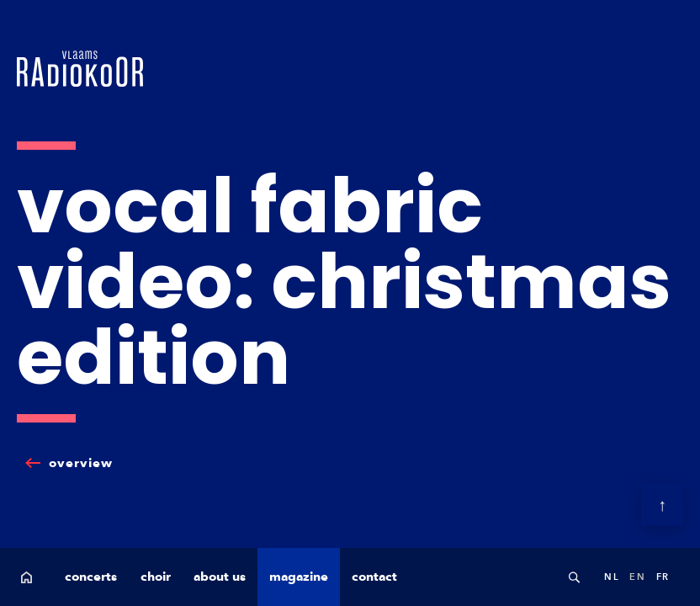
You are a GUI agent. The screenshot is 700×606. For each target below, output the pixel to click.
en (637, 577)
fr (663, 577)
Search (574, 577)
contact (374, 577)
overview (81, 463)
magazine (299, 577)
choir (156, 577)
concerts (91, 577)
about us (220, 577)
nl (612, 577)
